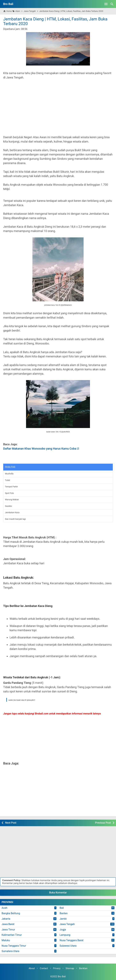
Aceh (4, 908)
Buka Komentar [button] (58, 893)
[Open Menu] (106, 4)
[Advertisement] (58, 109)
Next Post (11, 823)
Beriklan (83, 968)
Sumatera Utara (10, 951)
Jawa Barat (8, 924)
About (32, 968)
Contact (44, 968)
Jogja (63, 930)
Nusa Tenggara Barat (72, 940)
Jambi (63, 919)
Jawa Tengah (67, 924)
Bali (62, 908)
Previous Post (103, 823)
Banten (64, 913)
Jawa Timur (8, 930)
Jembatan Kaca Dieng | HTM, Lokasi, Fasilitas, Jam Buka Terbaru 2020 (55, 21)
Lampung (65, 935)
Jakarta (6, 919)
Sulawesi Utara (68, 946)
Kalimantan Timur (12, 935)
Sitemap (70, 968)
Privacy (57, 968)
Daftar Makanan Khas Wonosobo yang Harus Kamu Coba (40, 449)
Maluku (6, 940)
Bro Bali (8, 4)
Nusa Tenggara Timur (14, 946)
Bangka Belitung (11, 913)
